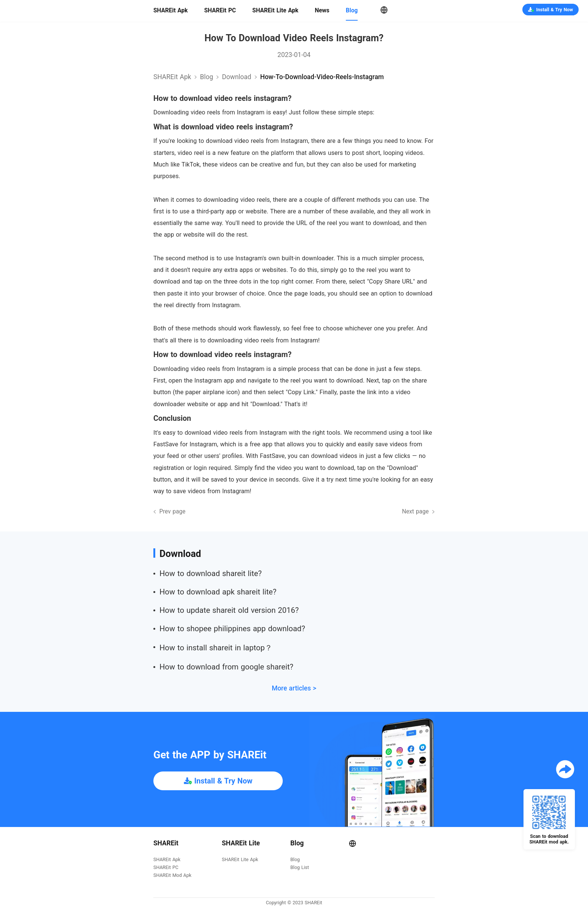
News (322, 11)
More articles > (294, 688)
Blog (352, 11)
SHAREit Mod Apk (172, 876)
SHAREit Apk (171, 11)
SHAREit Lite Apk (275, 11)
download (237, 77)
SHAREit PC (220, 11)
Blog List (299, 868)
